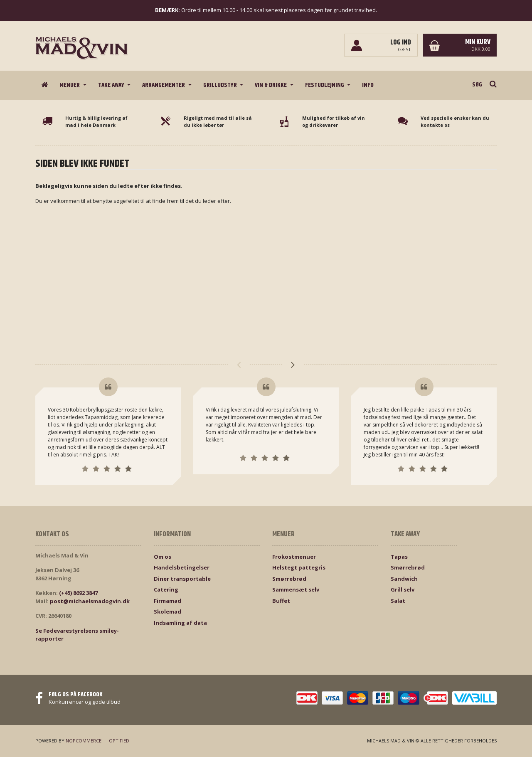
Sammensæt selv (296, 589)
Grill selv (403, 589)
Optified (119, 741)
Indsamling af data (180, 623)
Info (368, 85)
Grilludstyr (221, 85)
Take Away (112, 85)
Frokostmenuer (294, 557)
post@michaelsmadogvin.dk (90, 601)
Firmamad (167, 601)
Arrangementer (164, 85)
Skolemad (167, 612)
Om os (163, 557)
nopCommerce (84, 741)
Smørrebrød (289, 579)
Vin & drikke (271, 85)
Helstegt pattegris (299, 567)
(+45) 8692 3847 (78, 593)
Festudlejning (325, 85)
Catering (166, 589)
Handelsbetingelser (182, 567)
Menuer (70, 85)
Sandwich (404, 579)
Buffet (281, 601)
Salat (398, 601)
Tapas (399, 557)
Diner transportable (182, 579)
